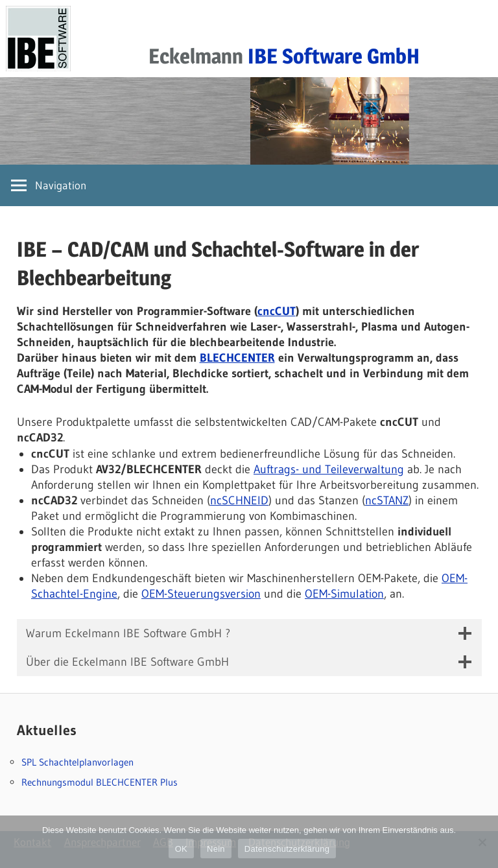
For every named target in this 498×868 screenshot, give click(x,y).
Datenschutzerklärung (287, 849)
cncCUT (277, 311)
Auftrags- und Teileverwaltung (329, 469)
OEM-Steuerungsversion (201, 594)
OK (181, 849)
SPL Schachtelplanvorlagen (77, 762)
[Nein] (482, 842)
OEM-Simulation (344, 594)
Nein (216, 849)
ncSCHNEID (239, 500)
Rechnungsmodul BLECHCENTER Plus (100, 782)
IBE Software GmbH (334, 56)
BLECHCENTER (237, 358)
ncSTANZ (387, 500)
